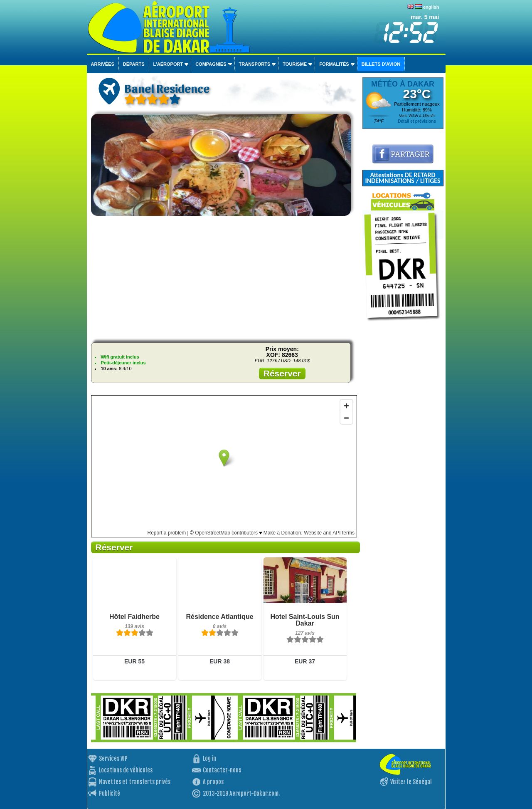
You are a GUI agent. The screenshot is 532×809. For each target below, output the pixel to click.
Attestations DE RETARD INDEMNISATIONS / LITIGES (403, 178)
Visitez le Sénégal (411, 782)
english (431, 7)
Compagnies (211, 64)
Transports (255, 64)
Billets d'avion (381, 64)
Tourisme (295, 64)
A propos (213, 782)
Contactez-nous (222, 770)
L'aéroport (168, 64)
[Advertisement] (224, 278)
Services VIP (113, 758)
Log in (209, 758)
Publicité (110, 793)
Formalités (334, 64)
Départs (134, 64)
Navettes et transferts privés (135, 782)
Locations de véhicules (126, 770)
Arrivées (103, 64)
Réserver (282, 373)
